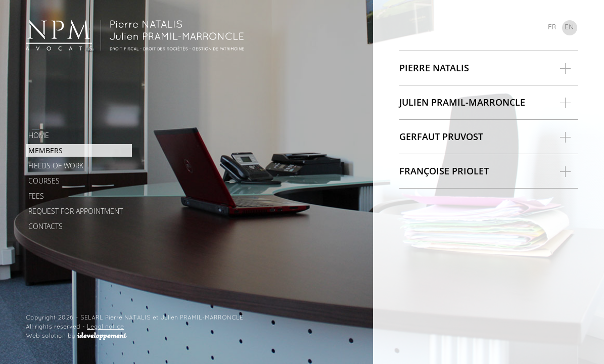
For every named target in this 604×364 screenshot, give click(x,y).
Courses (44, 181)
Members (45, 150)
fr (552, 28)
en (569, 28)
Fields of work (56, 166)
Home (39, 135)
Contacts (45, 226)
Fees (36, 196)
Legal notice (105, 327)
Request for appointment (76, 211)
